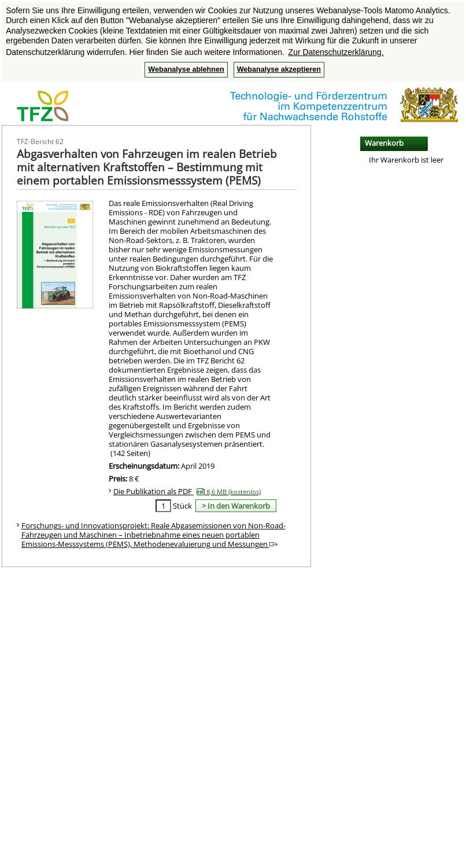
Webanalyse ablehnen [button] (186, 69)
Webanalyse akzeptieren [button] (279, 69)
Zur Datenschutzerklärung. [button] (336, 52)
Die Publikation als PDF (187, 491)
